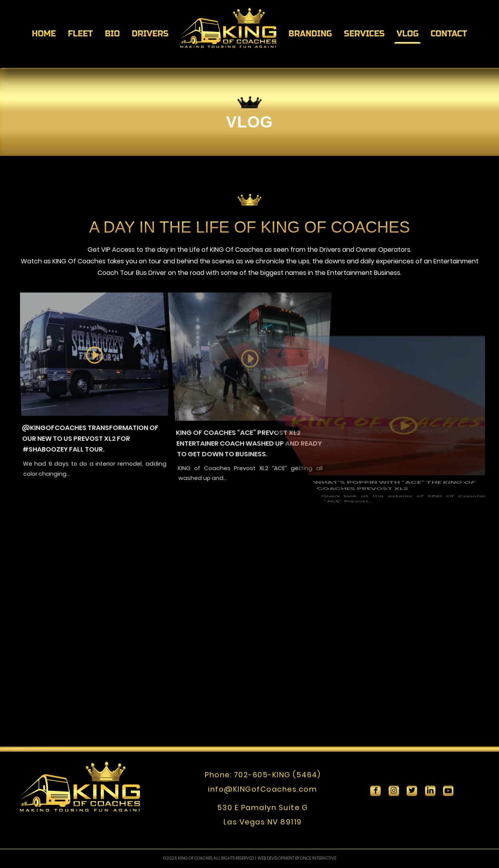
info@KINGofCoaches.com (262, 789)
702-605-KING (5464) (277, 775)
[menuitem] (44, 34)
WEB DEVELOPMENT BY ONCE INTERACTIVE (297, 858)
